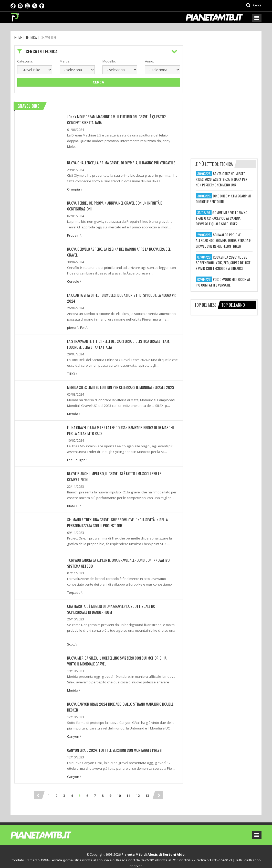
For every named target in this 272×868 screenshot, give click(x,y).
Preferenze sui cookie (120, 859)
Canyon (73, 724)
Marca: (65, 61)
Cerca (98, 82)
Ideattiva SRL (184, 859)
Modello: (109, 61)
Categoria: (25, 61)
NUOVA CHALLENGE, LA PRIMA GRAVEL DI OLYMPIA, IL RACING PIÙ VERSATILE (118, 162)
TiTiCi (71, 371)
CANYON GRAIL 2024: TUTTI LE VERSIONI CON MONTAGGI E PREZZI (112, 738)
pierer (72, 325)
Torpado (74, 582)
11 (128, 783)
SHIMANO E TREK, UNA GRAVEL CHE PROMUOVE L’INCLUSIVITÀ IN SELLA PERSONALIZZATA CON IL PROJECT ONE (115, 512)
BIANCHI (73, 496)
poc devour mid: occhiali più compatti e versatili (223, 282)
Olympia (74, 188)
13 (147, 783)
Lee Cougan (76, 456)
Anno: (149, 61)
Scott (71, 633)
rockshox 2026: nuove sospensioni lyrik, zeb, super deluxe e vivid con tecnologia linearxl (223, 263)
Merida (73, 411)
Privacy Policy (89, 859)
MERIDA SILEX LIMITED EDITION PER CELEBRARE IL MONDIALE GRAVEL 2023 (117, 384)
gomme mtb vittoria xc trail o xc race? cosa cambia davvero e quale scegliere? (222, 218)
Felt (83, 325)
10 (119, 783)
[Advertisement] (229, 77)
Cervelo (73, 280)
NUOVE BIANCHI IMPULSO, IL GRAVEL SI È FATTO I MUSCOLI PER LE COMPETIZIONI (122, 470)
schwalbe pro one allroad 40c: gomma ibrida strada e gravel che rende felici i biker (223, 240)
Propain (73, 234)
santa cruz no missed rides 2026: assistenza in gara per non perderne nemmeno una (221, 179)
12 (138, 783)
